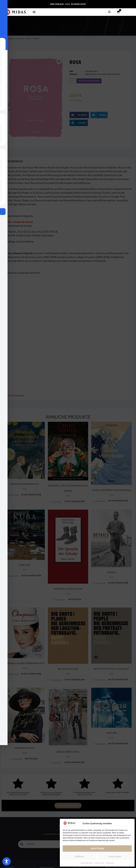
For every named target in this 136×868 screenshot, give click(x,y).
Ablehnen (80, 856)
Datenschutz (99, 863)
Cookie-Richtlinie (87, 863)
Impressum (110, 863)
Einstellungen (115, 856)
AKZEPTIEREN (97, 849)
